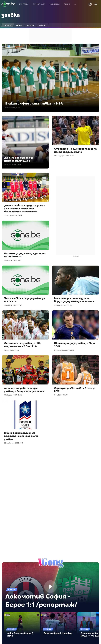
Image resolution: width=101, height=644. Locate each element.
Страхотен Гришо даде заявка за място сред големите (75, 150)
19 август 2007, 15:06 (13, 395)
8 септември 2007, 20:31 (64, 350)
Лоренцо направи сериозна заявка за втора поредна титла (25, 390)
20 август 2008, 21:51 (13, 215)
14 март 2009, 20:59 (13, 164)
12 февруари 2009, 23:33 (64, 156)
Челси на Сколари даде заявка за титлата (25, 300)
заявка (11, 15)
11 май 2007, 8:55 (61, 395)
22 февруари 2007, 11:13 (14, 443)
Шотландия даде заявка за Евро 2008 (75, 345)
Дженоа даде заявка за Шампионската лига (19, 159)
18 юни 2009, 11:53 (13, 108)
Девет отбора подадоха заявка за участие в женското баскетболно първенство (25, 209)
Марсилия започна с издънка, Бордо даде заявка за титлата (74, 300)
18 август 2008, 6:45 (13, 260)
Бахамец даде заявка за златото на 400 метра (25, 255)
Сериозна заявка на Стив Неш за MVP (75, 390)
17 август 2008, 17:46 (13, 305)
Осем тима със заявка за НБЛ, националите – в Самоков (23, 345)
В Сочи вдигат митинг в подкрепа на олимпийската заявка (21, 436)
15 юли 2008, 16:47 (12, 350)
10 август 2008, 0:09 (63, 305)
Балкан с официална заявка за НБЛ (34, 103)
